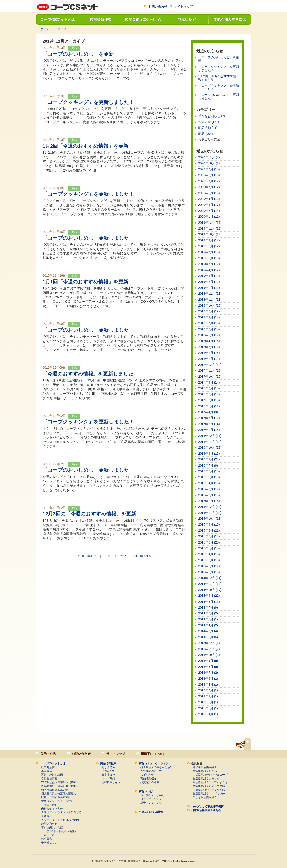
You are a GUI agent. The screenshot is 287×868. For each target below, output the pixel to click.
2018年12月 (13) (210, 294)
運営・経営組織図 (52, 775)
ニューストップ (115, 556)
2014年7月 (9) (208, 607)
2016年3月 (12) (209, 489)
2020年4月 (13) (209, 199)
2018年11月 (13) (210, 300)
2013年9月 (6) (208, 661)
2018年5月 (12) (209, 335)
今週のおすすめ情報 (151, 812)
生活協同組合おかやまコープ (210, 775)
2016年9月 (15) (209, 454)
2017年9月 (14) (209, 382)
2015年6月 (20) (209, 542)
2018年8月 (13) (209, 317)
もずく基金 (147, 775)
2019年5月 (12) (209, 264)
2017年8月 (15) (209, 388)
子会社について (51, 843)
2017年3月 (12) (209, 418)
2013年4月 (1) (208, 684)
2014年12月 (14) (210, 578)
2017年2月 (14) (209, 424)
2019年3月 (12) (209, 276)
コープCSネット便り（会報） (59, 831)
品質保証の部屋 (150, 782)
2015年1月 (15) (209, 572)
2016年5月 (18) (209, 477)
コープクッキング (151, 799)
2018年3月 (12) (209, 347)
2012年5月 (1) (208, 702)
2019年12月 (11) (210, 223)
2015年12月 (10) (210, 507)
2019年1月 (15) (209, 288)
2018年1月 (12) (209, 359)
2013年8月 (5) (208, 667)
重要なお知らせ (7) (212, 116)
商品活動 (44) (208, 128)
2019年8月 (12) (209, 246)
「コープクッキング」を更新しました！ (88, 102)
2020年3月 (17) (209, 205)
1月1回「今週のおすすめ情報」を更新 (85, 282)
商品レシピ (187, 19)
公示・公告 (48, 754)
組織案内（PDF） (153, 754)
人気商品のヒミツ (151, 771)
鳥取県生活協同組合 (205, 767)
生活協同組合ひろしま (206, 778)
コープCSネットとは (57, 19)
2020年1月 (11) (209, 217)
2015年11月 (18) (210, 513)
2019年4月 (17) (209, 270)
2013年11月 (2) (209, 649)
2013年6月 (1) (208, 679)
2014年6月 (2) (208, 613)
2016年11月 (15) (210, 442)
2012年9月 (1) (208, 690)
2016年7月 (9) (208, 465)
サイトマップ (183, 7)
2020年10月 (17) (210, 163)
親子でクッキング (151, 803)
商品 (74, 48)
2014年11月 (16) (210, 584)
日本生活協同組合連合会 (206, 810)
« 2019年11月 (87, 556)
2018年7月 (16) (209, 323)
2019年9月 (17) (209, 240)
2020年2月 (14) (209, 211)
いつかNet (108, 771)
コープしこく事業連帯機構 (207, 807)
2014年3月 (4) (208, 631)
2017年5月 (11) (209, 406)
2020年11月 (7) (209, 157)
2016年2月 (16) (209, 495)
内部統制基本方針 (52, 809)
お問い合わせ (158, 7)
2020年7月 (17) (209, 181)
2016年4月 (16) (209, 483)
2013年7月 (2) (208, 673)
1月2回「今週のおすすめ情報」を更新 (85, 146)
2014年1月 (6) (208, 637)
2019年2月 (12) (209, 282)
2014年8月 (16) (209, 602)
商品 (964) (205, 134)
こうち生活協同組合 (205, 797)
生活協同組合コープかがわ (209, 790)
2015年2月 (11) (209, 566)
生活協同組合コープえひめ (209, 793)
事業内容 (47, 771)
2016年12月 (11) (210, 436)
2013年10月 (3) (209, 655)
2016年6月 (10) (209, 471)
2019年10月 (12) (210, 234)
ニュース (61, 29)
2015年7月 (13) (209, 536)
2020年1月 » (142, 556)
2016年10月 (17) (210, 447)
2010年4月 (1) (208, 714)
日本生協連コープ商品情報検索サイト (111, 778)
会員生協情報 (49, 778)
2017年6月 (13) (209, 400)
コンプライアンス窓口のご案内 (60, 820)
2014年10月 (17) (210, 590)
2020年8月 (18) (209, 175)
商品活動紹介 (148, 778)
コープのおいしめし (152, 795)
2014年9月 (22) (209, 596)
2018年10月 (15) (210, 305)
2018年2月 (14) (209, 353)
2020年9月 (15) (209, 169)
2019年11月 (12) (210, 228)
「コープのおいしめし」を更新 (78, 54)
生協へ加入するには (230, 19)
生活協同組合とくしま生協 (209, 786)
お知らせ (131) (209, 122)
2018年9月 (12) (209, 311)
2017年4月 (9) (208, 412)
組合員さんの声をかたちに (157, 767)
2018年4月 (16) (209, 341)
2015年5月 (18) (209, 548)
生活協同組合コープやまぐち (210, 782)
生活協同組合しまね (205, 771)
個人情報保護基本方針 (55, 790)
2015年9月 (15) (209, 524)
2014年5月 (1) (208, 619)
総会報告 (47, 839)
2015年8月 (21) (209, 530)
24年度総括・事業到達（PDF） (60, 782)
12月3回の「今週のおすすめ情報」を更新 (89, 514)
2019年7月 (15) (209, 252)
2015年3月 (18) (209, 560)
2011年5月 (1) (208, 708)
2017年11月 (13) (210, 370)
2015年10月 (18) (210, 519)
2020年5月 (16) (209, 193)
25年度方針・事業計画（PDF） (60, 786)
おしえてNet (109, 767)
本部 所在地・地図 (52, 827)
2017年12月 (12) (210, 365)
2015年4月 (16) (209, 554)
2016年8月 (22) (209, 459)
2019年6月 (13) (209, 258)
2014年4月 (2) (208, 625)
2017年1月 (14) (209, 430)
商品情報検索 (100, 19)
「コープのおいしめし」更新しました (86, 238)
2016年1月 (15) (209, 501)
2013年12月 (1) (209, 643)
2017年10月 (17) (210, 377)
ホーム (45, 29)
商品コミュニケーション (143, 19)
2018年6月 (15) (209, 329)
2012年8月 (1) (208, 696)
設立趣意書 (48, 767)
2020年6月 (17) (209, 187)
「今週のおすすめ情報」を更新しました (88, 374)
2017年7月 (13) (209, 394)
